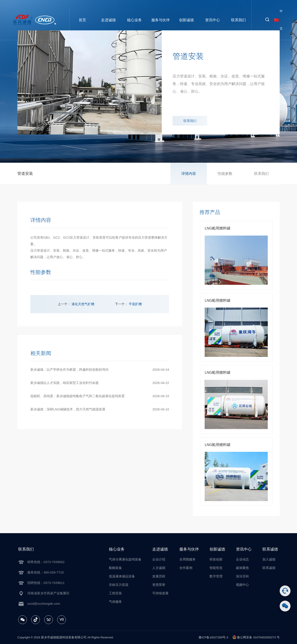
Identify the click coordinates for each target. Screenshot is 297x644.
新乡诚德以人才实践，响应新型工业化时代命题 (64, 383)
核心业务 (134, 20)
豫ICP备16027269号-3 (213, 637)
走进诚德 (108, 20)
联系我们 (238, 20)
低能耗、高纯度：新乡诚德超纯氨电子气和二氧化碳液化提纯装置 (78, 396)
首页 (82, 20)
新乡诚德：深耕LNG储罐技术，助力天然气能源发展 (68, 409)
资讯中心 (212, 20)
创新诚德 (186, 20)
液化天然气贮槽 (83, 304)
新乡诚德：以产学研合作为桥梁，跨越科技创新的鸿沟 (69, 370)
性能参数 (225, 174)
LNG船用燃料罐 (218, 228)
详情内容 (189, 174)
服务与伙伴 (161, 20)
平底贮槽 (135, 304)
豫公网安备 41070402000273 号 (256, 637)
